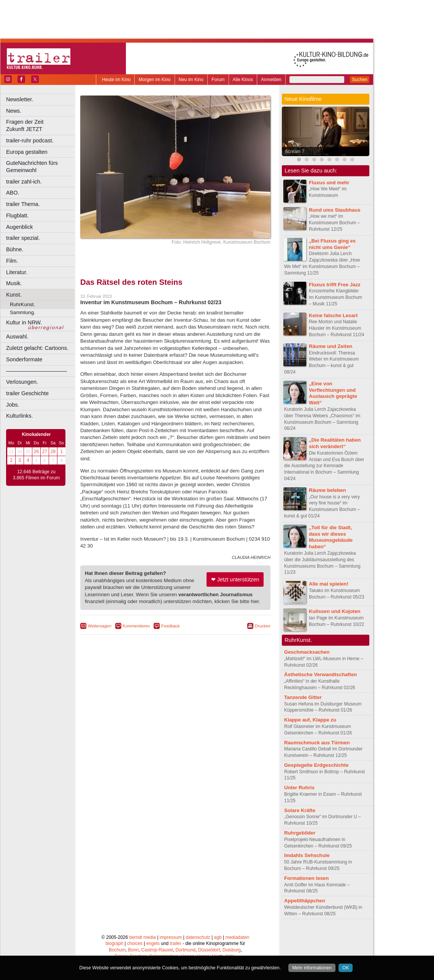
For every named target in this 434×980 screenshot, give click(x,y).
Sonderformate (24, 359)
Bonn (134, 950)
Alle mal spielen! (329, 584)
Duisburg (232, 950)
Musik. (14, 283)
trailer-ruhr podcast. (30, 140)
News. (14, 111)
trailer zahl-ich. (24, 182)
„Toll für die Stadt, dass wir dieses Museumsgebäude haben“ (331, 537)
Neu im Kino (191, 80)
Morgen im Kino (154, 80)
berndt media (143, 937)
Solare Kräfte (300, 810)
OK (346, 968)
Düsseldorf (209, 950)
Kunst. (14, 295)
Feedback (170, 626)
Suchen (360, 80)
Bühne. (15, 249)
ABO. (13, 193)
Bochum (117, 950)
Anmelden (271, 80)
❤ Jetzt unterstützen (235, 579)
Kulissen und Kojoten (335, 611)
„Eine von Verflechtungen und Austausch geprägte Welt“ (333, 393)
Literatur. (17, 272)
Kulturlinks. (19, 416)
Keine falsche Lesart (333, 315)
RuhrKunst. (22, 304)
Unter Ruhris (299, 788)
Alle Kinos (243, 80)
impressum (171, 937)
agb (218, 937)
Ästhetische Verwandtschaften (320, 674)
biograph (114, 943)
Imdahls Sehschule (307, 855)
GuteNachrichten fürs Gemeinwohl (32, 167)
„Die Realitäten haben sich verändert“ (335, 443)
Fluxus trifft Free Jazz (335, 285)
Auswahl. (17, 337)
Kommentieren (137, 626)
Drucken (263, 626)
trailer (175, 943)
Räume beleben (327, 490)
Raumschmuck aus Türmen (317, 743)
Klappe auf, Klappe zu (310, 720)
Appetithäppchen (305, 901)
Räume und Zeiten (331, 346)
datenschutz (198, 937)
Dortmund (185, 950)
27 (45, 452)
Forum (218, 80)
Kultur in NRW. (24, 322)
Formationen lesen (306, 878)
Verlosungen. (22, 382)
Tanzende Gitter (303, 697)
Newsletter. (20, 99)
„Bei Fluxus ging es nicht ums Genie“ (332, 244)
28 (53, 452)
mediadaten (237, 937)
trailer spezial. (23, 238)
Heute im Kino (116, 80)
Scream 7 (295, 152)
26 (36, 452)
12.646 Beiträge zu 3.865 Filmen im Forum (36, 475)
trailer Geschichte (27, 393)
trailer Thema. (23, 204)
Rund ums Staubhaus (335, 210)
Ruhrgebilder (300, 833)
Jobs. (13, 405)
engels (153, 943)
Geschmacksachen (307, 652)
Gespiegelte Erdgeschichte (316, 765)
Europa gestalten (27, 152)
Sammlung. (23, 312)
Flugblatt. (17, 215)
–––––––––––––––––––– (37, 371)
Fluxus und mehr (329, 183)
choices (135, 943)
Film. (12, 261)
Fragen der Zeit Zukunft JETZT (41, 125)
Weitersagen (100, 626)
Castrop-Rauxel (157, 950)
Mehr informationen (312, 968)
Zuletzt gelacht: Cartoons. (37, 348)
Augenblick (19, 227)
